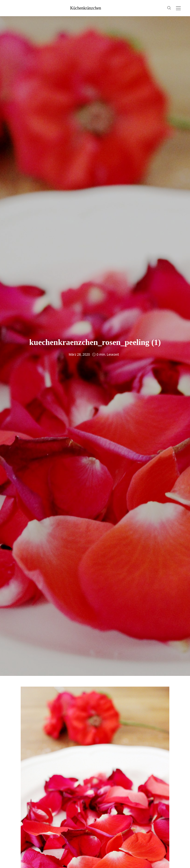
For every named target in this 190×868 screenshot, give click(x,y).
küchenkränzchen (86, 8)
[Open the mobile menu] (178, 8)
